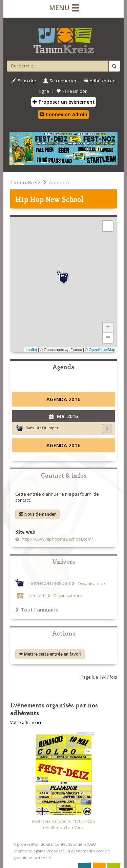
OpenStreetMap (102, 350)
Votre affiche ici (26, 722)
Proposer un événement (70, 851)
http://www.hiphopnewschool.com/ (57, 539)
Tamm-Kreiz (25, 182)
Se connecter (60, 81)
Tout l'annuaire (37, 609)
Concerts (37, 596)
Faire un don (72, 91)
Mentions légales (30, 851)
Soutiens (78, 844)
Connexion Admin (63, 114)
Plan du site (42, 844)
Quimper (50, 428)
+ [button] (108, 328)
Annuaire (60, 182)
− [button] (108, 338)
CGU (92, 844)
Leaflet (31, 350)
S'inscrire (24, 81)
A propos (22, 844)
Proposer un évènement (64, 102)
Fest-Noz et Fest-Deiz (50, 584)
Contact (62, 844)
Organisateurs (91, 584)
